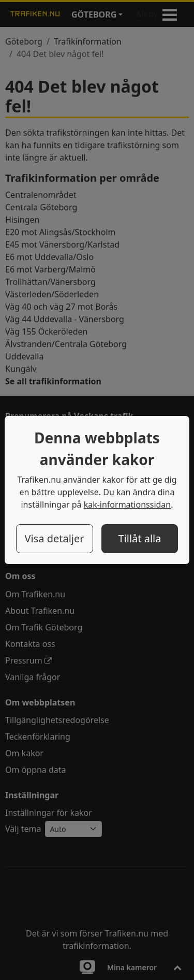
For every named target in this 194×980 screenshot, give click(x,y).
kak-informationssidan (128, 505)
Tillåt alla (139, 538)
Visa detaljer (54, 538)
